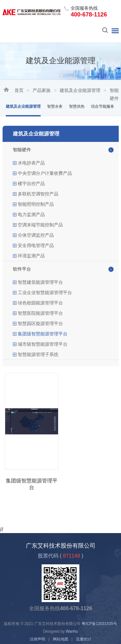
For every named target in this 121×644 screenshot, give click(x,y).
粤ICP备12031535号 (99, 624)
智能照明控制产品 (36, 204)
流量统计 (84, 639)
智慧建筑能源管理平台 (40, 282)
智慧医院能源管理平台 (40, 313)
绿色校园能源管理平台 (40, 303)
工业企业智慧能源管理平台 (45, 292)
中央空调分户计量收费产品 (45, 173)
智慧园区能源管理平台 (40, 323)
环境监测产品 (31, 256)
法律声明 (37, 639)
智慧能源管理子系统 (38, 354)
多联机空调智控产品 (38, 194)
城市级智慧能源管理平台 (43, 344)
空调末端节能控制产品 (40, 225)
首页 (19, 90)
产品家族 (42, 90)
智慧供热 (77, 106)
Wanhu (72, 631)
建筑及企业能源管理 (80, 90)
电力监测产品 (31, 214)
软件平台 (22, 269)
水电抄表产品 (31, 163)
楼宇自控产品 (31, 183)
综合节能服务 (103, 106)
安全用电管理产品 (36, 245)
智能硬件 (22, 150)
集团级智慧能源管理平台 (43, 334)
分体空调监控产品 (36, 235)
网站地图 (61, 639)
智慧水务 (55, 106)
